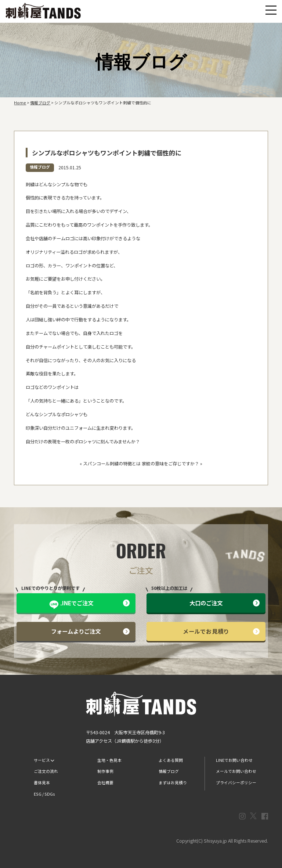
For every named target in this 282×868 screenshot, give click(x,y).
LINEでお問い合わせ (234, 760)
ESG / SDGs (44, 794)
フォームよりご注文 (90, 631)
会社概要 (105, 783)
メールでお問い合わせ (236, 771)
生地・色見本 (109, 760)
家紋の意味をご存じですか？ (170, 464)
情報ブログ (40, 167)
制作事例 (105, 771)
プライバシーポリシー (236, 783)
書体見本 (42, 783)
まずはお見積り (173, 783)
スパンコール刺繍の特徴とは (112, 464)
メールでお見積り (221, 631)
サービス (44, 760)
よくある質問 (171, 760)
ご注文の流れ (46, 771)
